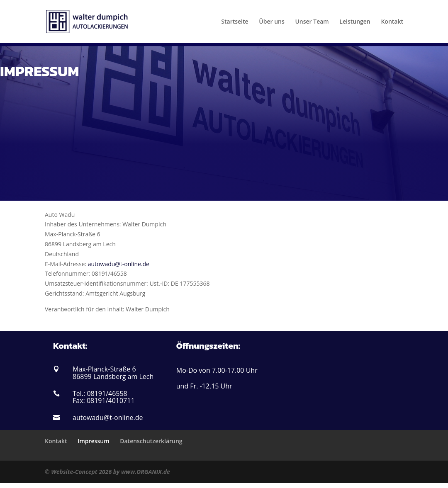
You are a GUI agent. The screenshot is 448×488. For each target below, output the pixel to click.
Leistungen (355, 22)
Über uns (271, 22)
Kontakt (392, 22)
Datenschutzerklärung (151, 441)
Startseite (235, 22)
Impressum (93, 441)
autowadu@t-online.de (119, 264)
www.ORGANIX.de (146, 472)
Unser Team (312, 22)
